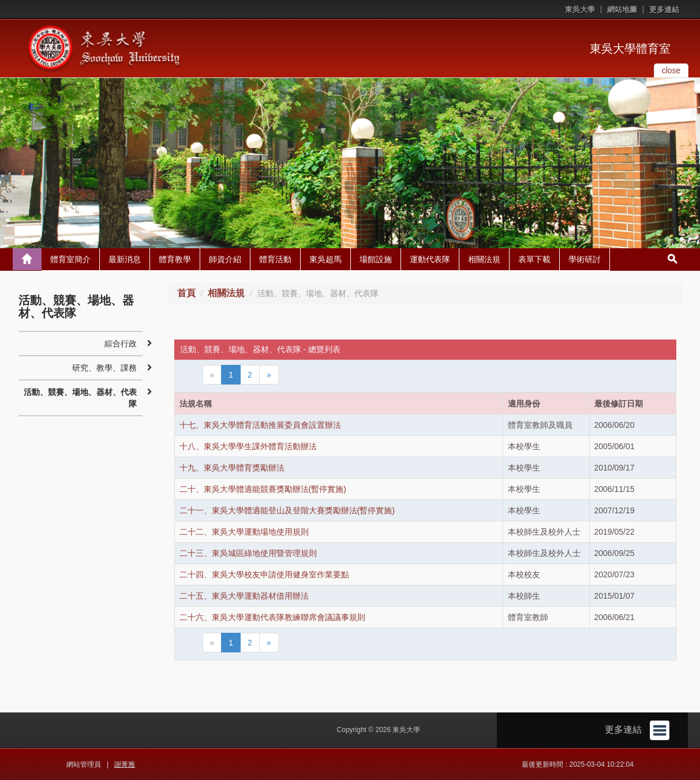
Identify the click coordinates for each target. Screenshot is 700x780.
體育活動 (275, 259)
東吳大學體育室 (630, 48)
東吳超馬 (325, 259)
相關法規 (484, 259)
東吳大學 (580, 10)
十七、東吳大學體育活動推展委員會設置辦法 (260, 425)
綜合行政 (121, 344)
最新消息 (125, 259)
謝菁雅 (125, 764)
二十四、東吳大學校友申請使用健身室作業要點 (264, 574)
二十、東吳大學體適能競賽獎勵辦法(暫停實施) (263, 489)
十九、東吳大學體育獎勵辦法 (232, 468)
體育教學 (175, 259)
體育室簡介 (70, 259)
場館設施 (376, 259)
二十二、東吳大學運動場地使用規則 (244, 532)
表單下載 (534, 259)
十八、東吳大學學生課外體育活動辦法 (248, 446)
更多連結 (664, 10)
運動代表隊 (430, 259)
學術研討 (585, 259)
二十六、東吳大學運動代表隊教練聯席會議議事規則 (272, 617)
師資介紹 (225, 259)
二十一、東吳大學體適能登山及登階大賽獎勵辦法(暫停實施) (287, 510)
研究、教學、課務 (104, 368)
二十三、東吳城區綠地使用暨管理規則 (248, 553)
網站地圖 (622, 10)
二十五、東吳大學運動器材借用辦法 (244, 596)
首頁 (186, 293)
